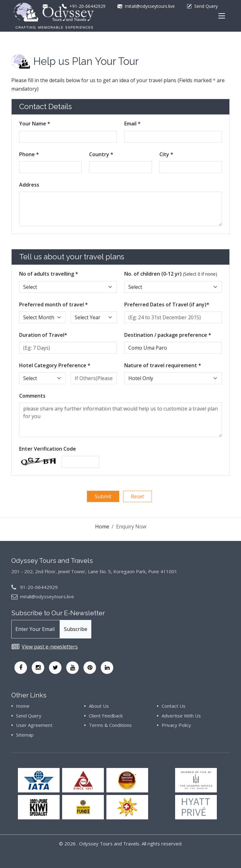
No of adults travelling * (49, 274)
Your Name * (35, 124)
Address (29, 185)
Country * (101, 154)
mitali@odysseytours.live (47, 596)
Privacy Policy (176, 725)
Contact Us (174, 706)
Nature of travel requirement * (163, 365)
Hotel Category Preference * (55, 365)
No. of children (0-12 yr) (171, 274)
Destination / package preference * (168, 335)
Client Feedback (106, 716)
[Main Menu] (222, 16)
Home (102, 527)
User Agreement (34, 725)
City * (166, 154)
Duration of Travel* (43, 335)
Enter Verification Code (48, 449)
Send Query (29, 716)
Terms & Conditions (110, 725)
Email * (132, 124)
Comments (32, 396)
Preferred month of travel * (54, 304)
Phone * (29, 154)
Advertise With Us (181, 716)
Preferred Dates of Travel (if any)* (167, 304)
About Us (99, 706)
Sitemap (25, 735)
